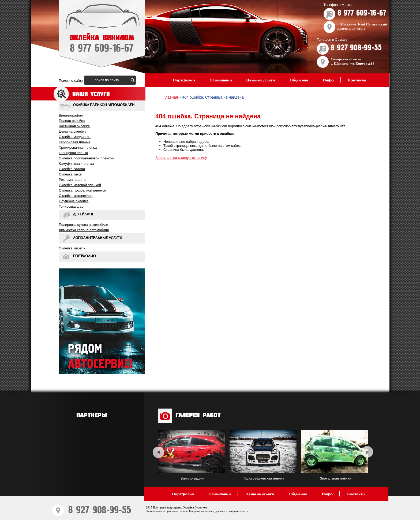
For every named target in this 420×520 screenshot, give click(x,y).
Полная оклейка (72, 121)
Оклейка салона (72, 169)
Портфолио (184, 80)
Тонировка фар (71, 206)
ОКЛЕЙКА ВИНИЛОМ (102, 44)
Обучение (299, 80)
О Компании (221, 80)
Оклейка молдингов (75, 137)
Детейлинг (84, 214)
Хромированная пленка (78, 147)
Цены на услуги (261, 80)
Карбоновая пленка (75, 142)
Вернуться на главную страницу (181, 158)
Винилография (71, 115)
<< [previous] (158, 452)
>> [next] (367, 452)
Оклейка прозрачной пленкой (83, 190)
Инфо (328, 80)
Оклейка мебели (72, 248)
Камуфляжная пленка (76, 164)
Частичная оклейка (74, 126)
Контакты (357, 80)
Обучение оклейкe (74, 201)
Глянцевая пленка (74, 153)
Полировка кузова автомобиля (84, 225)
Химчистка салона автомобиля (84, 230)
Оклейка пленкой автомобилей (104, 105)
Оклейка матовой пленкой (80, 185)
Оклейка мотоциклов (76, 196)
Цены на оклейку (73, 131)
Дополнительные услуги (98, 238)
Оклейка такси (71, 174)
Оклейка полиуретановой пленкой (86, 158)
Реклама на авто (72, 180)
